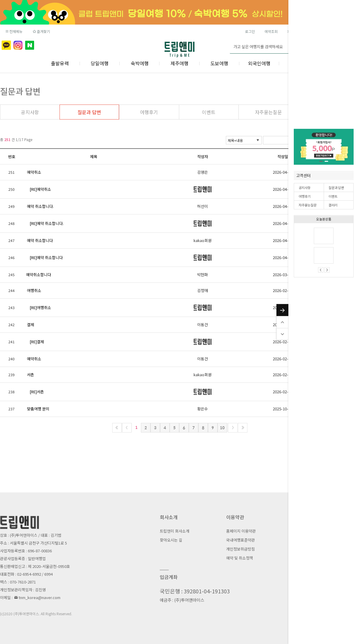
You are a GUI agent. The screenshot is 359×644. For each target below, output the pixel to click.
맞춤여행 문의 (38, 409)
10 (222, 428)
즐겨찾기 (41, 31)
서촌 (31, 375)
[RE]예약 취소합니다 (46, 257)
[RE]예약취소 (40, 189)
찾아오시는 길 (171, 540)
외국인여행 (259, 63)
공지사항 (305, 188)
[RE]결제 (37, 342)
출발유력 (60, 63)
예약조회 (271, 31)
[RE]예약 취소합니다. (47, 223)
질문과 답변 (336, 188)
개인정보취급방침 (241, 549)
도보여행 (219, 63)
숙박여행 (140, 63)
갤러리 (333, 205)
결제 (31, 325)
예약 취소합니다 (40, 240)
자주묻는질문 (308, 205)
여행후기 (305, 196)
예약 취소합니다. (40, 206)
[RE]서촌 (37, 392)
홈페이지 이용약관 (241, 531)
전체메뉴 (14, 31)
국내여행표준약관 (241, 540)
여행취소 (34, 290)
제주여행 (180, 63)
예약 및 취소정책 (240, 558)
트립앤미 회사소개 (175, 531)
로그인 (250, 31)
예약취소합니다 (39, 275)
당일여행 (100, 63)
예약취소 (34, 172)
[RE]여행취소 (40, 307)
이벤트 (333, 196)
